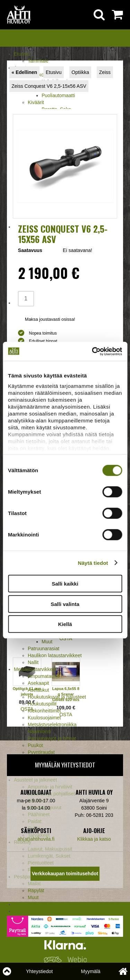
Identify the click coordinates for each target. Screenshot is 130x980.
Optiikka (80, 72)
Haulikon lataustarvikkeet (55, 655)
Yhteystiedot (39, 971)
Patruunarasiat (44, 648)
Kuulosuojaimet (44, 718)
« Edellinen (24, 72)
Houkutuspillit (42, 704)
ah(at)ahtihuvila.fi (36, 839)
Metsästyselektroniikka (52, 725)
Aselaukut (38, 690)
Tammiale (38, 61)
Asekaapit (38, 683)
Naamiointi (39, 731)
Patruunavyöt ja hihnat (52, 738)
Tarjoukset (25, 904)
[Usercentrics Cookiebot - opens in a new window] (93, 351)
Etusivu (22, 54)
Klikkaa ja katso (94, 839)
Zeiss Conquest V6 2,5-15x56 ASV (49, 86)
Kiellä (65, 624)
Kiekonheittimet (44, 711)
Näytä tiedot (93, 563)
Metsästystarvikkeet (35, 669)
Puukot (35, 745)
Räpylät (36, 890)
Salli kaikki (65, 584)
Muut (47, 642)
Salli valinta (65, 604)
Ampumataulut (43, 676)
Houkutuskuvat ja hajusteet (57, 697)
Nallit (33, 662)
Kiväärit (36, 102)
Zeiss (105, 72)
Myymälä (90, 971)
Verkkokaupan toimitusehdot (65, 874)
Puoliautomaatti (58, 95)
